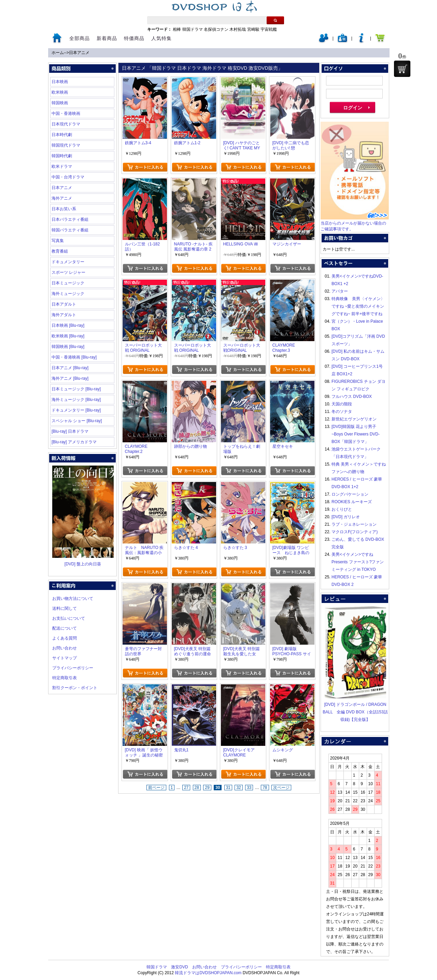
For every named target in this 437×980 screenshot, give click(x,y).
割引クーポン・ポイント (75, 688)
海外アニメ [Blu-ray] (70, 378)
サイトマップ (65, 658)
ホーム (58, 53)
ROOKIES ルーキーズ (352, 502)
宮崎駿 (253, 29)
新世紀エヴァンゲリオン (354, 419)
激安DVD (179, 967)
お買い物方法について (73, 599)
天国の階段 (342, 404)
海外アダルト (64, 315)
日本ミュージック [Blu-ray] (76, 389)
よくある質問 (65, 638)
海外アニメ (62, 198)
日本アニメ (79, 53)
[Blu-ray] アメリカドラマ (74, 442)
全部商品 (80, 38)
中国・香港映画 (66, 113)
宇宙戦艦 (269, 29)
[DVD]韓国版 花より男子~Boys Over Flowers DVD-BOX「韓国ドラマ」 (356, 434)
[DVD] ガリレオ (346, 517)
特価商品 (134, 38)
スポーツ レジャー (68, 272)
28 (197, 788)
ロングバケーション (350, 494)
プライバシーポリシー (73, 668)
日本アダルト (64, 304)
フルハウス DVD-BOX (352, 397)
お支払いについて (69, 618)
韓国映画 (60, 103)
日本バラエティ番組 (70, 219)
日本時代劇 (62, 135)
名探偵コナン (216, 29)
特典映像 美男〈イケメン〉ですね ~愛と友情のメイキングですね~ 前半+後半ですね (358, 306)
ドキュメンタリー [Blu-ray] (76, 410)
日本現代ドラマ (66, 124)
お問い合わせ (65, 648)
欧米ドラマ (62, 166)
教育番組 (60, 251)
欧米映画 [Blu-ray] (68, 336)
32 (238, 788)
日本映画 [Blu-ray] (68, 325)
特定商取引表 (65, 678)
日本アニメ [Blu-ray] (70, 368)
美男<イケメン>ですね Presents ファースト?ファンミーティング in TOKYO (358, 562)
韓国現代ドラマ (66, 145)
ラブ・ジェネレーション (354, 524)
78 (265, 788)
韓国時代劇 (62, 156)
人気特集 (161, 38)
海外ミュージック (68, 294)
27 (186, 788)
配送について (65, 628)
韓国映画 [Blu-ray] (68, 347)
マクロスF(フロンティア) (355, 532)
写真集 (58, 241)
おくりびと (342, 509)
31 (228, 788)
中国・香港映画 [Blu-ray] (74, 357)
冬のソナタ (342, 412)
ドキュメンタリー (68, 262)
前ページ (156, 788)
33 (249, 788)
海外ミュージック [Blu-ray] (76, 400)
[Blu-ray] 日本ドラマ (70, 431)
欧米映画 (60, 92)
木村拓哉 (238, 29)
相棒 (177, 29)
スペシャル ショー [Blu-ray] (77, 421)
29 (207, 788)
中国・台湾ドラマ (68, 177)
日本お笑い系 (64, 209)
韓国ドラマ (193, 29)
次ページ (281, 788)
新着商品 (107, 38)
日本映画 (60, 82)
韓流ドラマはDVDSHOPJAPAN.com (208, 973)
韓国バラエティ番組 (70, 230)
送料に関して (65, 608)
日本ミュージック (68, 283)
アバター (340, 291)
